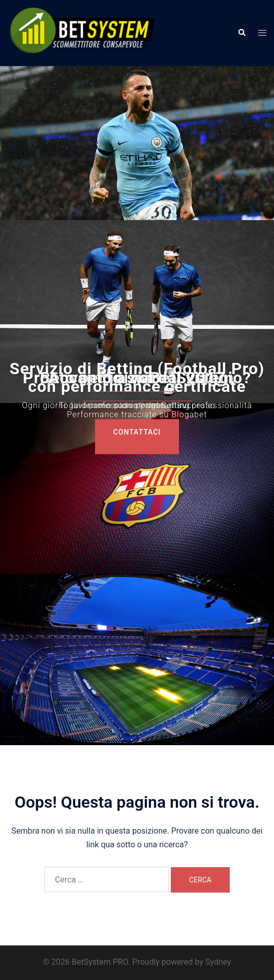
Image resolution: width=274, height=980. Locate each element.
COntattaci (137, 432)
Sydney (218, 962)
